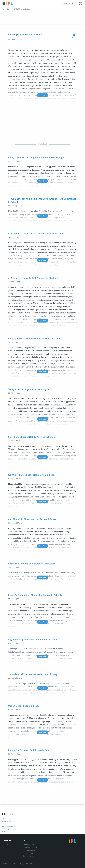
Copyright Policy (29, 845)
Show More (42, 95)
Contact (4, 848)
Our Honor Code (29, 850)
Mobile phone (6, 819)
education (27, 70)
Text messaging (6, 829)
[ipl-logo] (10, 4)
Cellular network (6, 821)
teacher (24, 79)
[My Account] (81, 4)
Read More (42, 181)
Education (4, 824)
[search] (75, 4)
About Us (5, 845)
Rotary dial (5, 831)
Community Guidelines (31, 848)
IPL (3, 9)
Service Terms (28, 856)
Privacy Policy (28, 853)
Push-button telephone (9, 826)
